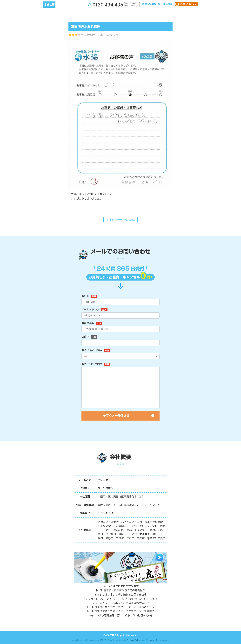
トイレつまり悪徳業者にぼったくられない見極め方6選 (120, 615)
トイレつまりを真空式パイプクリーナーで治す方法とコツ (120, 607)
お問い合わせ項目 (92, 350)
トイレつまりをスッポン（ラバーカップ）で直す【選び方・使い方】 (120, 599)
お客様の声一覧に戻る (120, 220)
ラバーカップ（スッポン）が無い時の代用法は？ (120, 603)
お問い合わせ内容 (92, 364)
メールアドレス (91, 309)
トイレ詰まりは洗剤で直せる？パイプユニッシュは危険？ (120, 611)
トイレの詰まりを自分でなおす (120, 586)
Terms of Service (155, 640)
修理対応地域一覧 (151, 4)
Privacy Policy (134, 640)
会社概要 (168, 4)
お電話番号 (88, 323)
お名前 (85, 296)
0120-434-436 (107, 513)
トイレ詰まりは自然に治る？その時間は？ (120, 590)
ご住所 (85, 337)
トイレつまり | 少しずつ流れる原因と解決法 (121, 595)
